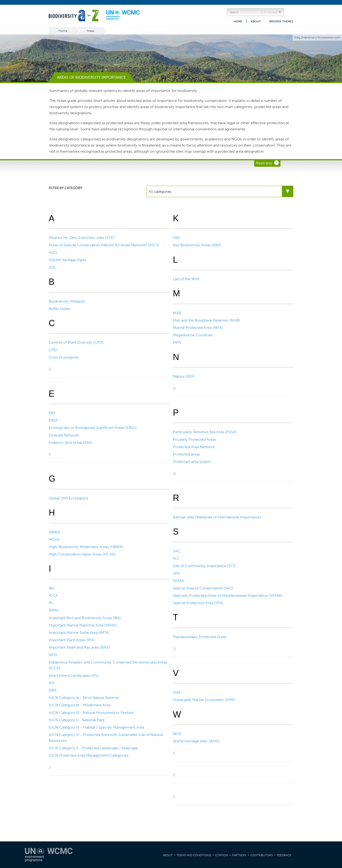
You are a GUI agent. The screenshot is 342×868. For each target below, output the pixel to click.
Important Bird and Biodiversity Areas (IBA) (85, 618)
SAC (177, 551)
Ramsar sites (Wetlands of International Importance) (217, 517)
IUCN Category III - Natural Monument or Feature (91, 713)
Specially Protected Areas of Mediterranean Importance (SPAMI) (228, 595)
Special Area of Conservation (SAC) (203, 588)
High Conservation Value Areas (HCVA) (82, 554)
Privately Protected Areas (195, 439)
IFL (51, 603)
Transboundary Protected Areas (200, 637)
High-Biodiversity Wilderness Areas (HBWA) (86, 547)
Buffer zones (59, 309)
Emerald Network (64, 435)
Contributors (261, 855)
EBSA (53, 420)
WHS (177, 734)
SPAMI (178, 581)
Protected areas (186, 454)
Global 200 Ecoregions (68, 498)
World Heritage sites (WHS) (196, 741)
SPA (176, 573)
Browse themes (281, 21)
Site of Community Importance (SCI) (204, 566)
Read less (264, 163)
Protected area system (192, 462)
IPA (52, 683)
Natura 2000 (184, 376)
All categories (160, 192)
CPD (53, 350)
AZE (52, 267)
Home (238, 21)
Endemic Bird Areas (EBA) (71, 443)
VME (177, 692)
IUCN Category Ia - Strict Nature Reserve (84, 698)
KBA (176, 238)
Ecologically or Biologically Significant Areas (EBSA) (93, 428)
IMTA (53, 655)
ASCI (53, 253)
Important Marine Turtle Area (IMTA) (79, 633)
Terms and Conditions (194, 855)
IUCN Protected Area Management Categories (88, 755)
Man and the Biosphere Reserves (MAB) (206, 320)
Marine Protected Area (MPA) (198, 328)
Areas (90, 31)
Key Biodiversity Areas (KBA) (197, 245)
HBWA (54, 532)
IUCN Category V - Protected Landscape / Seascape (93, 748)
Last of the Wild (186, 279)
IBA (52, 588)
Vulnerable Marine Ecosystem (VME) (204, 700)
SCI (176, 558)
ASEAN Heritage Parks (68, 260)
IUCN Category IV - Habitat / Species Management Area (96, 727)
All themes (270, 12)
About (256, 21)
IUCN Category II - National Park (77, 720)
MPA (177, 342)
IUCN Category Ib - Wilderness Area (80, 705)
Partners (239, 855)
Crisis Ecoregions (64, 357)
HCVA (54, 539)
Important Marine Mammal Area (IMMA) (83, 625)
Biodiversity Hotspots (67, 301)
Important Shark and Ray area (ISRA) (79, 647)
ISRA (53, 690)
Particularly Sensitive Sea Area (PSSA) (205, 432)
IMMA (54, 610)
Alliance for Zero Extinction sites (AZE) (81, 238)
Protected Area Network (194, 447)
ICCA (53, 595)
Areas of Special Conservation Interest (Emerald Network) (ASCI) (104, 245)
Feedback (284, 855)
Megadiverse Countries (193, 335)
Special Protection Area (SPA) (198, 603)
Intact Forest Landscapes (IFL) (74, 676)
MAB (177, 313)
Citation (221, 855)
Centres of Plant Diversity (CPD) (76, 342)
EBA (52, 413)
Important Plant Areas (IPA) (72, 640)
